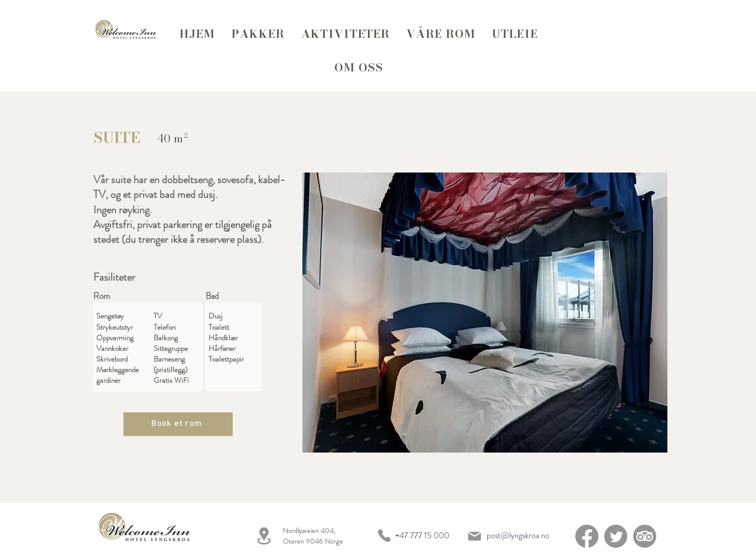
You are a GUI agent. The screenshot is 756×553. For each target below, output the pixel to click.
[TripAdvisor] (645, 536)
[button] (485, 313)
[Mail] (474, 536)
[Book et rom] (178, 424)
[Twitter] (616, 536)
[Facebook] (587, 536)
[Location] (264, 536)
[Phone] (384, 536)
